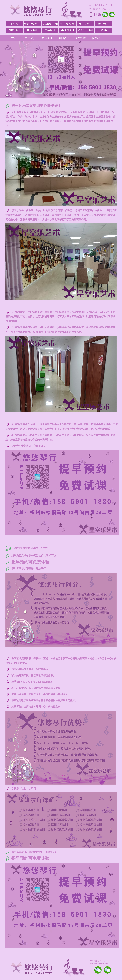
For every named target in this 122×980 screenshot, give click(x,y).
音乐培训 (47, 38)
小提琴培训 (68, 30)
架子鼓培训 (86, 24)
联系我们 (97, 38)
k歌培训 (14, 24)
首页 (14, 38)
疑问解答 (64, 38)
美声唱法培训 (68, 24)
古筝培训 (50, 30)
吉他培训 (32, 30)
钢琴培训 (14, 30)
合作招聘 (80, 38)
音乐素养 (103, 24)
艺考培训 (103, 30)
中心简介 (30, 38)
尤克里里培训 (86, 30)
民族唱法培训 (50, 24)
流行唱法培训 (32, 24)
